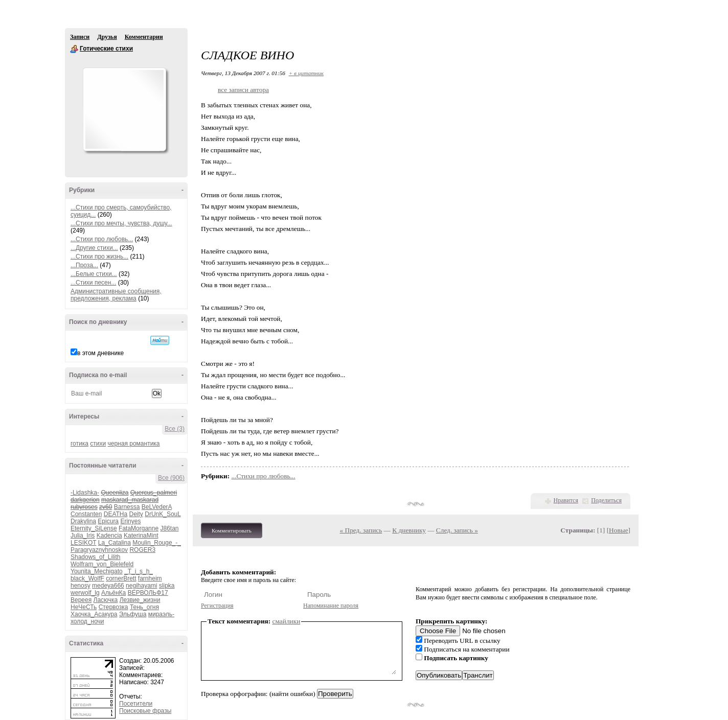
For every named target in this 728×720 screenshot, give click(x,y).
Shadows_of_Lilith (95, 557)
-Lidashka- (85, 493)
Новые (618, 530)
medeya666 (108, 586)
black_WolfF (87, 578)
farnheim (150, 578)
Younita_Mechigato (97, 571)
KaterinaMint (141, 536)
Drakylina (83, 521)
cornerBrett (121, 578)
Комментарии (144, 37)
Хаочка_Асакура (94, 614)
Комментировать (232, 530)
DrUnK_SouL (163, 514)
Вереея (81, 600)
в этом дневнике (100, 353)
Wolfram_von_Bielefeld (102, 564)
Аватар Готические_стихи (124, 109)
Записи (80, 37)
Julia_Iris (83, 536)
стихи (98, 444)
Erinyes (130, 521)
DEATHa (116, 514)
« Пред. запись (361, 530)
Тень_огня (144, 607)
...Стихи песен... (93, 283)
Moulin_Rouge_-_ (157, 543)
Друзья (107, 37)
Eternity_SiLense (94, 528)
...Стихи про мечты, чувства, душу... (121, 223)
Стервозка (113, 607)
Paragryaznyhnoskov (99, 550)
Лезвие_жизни (140, 600)
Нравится (566, 500)
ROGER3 (142, 550)
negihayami (141, 586)
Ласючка (106, 600)
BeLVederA (157, 507)
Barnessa (127, 507)
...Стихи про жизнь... (99, 257)
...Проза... (84, 265)
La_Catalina (115, 543)
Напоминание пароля (331, 606)
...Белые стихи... (94, 274)
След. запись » (457, 530)
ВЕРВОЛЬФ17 (148, 593)
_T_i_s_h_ (139, 571)
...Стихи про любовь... (102, 239)
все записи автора (243, 90)
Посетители (136, 704)
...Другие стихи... (94, 248)
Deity (136, 514)
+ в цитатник (306, 73)
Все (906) (171, 478)
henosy (81, 586)
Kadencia (109, 536)
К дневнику (409, 530)
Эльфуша (133, 614)
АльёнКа (113, 593)
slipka (167, 586)
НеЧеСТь (84, 607)
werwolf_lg (85, 593)
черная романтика (134, 444)
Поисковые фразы (145, 711)
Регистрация (217, 606)
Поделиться (606, 500)
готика (79, 444)
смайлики (287, 621)
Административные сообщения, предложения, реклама (116, 295)
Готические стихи (74, 49)
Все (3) (175, 429)
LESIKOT (83, 543)
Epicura (108, 521)
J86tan (169, 528)
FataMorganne (139, 528)
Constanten (86, 514)
